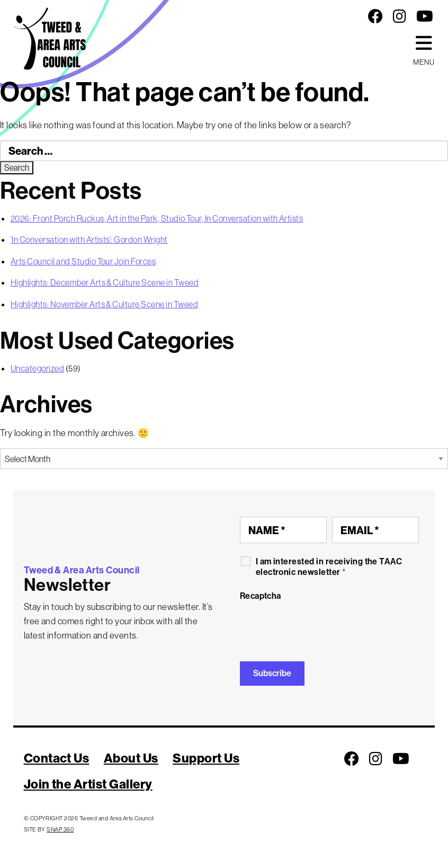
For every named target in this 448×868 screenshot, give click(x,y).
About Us (131, 758)
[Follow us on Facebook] (375, 16)
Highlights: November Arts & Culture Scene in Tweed (104, 304)
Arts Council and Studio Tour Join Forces (83, 261)
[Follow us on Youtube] (425, 16)
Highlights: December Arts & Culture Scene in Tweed (105, 282)
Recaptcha (261, 596)
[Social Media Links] (299, 16)
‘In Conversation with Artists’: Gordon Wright (89, 240)
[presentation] (320, 627)
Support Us (206, 758)
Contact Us (57, 758)
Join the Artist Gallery (88, 784)
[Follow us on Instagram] (400, 16)
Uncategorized (37, 368)
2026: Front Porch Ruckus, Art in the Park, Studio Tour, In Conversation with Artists (157, 218)
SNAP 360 (60, 829)
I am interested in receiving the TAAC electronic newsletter (329, 567)
